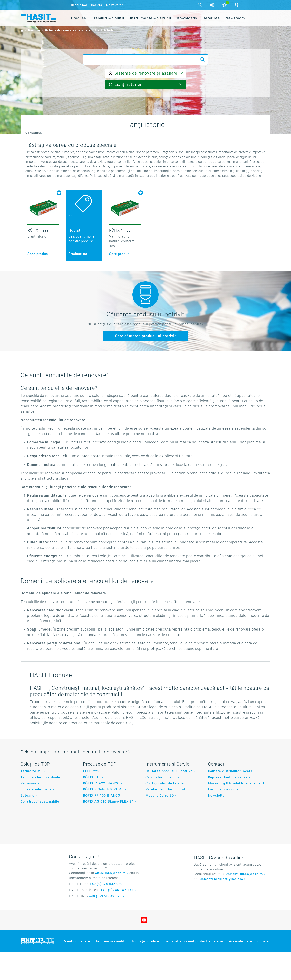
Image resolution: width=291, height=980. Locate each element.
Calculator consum (161, 805)
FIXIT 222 (91, 798)
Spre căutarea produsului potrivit (145, 336)
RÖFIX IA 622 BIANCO (101, 811)
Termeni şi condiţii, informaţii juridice (127, 969)
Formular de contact (225, 817)
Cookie (263, 969)
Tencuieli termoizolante (41, 805)
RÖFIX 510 (92, 805)
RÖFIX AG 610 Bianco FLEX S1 (108, 829)
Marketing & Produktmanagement (236, 811)
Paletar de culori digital (165, 817)
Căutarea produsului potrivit (169, 798)
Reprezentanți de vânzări (229, 805)
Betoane (27, 823)
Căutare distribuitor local (229, 798)
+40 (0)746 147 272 (117, 918)
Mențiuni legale (77, 969)
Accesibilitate (240, 969)
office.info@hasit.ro (111, 901)
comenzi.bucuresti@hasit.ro (222, 906)
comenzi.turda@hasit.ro (245, 902)
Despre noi (79, 5)
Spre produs (38, 254)
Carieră (97, 5)
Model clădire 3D (160, 823)
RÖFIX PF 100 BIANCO (102, 823)
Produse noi (78, 254)
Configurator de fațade (165, 811)
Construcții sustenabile (40, 829)
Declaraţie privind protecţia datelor (194, 969)
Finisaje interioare (36, 817)
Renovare (29, 811)
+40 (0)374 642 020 (106, 911)
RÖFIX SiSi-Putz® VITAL (103, 817)
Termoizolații (32, 798)
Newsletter (115, 5)
